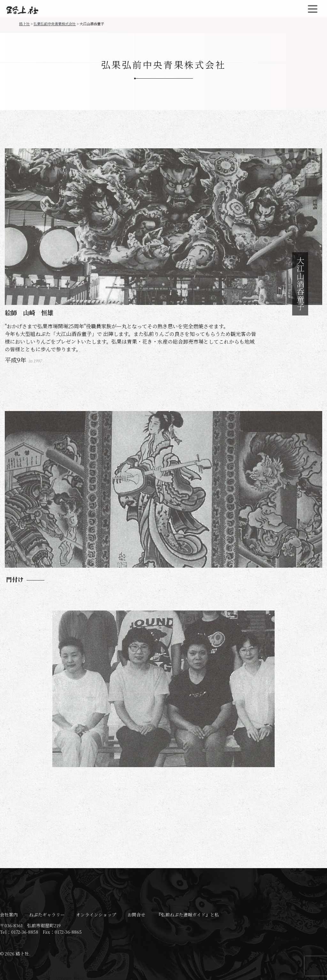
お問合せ (136, 914)
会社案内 (9, 914)
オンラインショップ (96, 914)
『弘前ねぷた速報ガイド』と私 (188, 914)
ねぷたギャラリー (47, 914)
